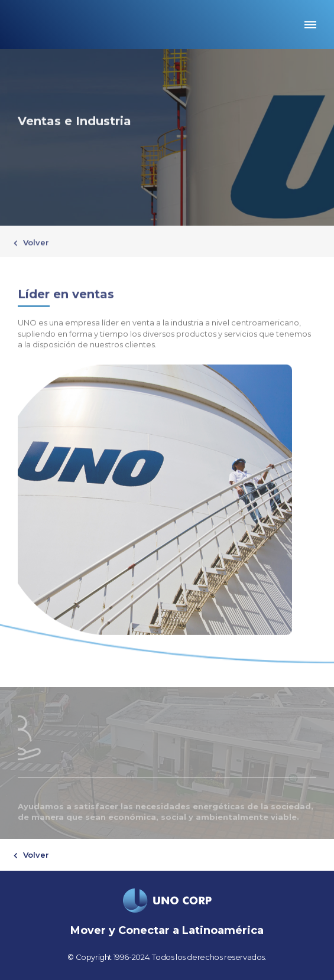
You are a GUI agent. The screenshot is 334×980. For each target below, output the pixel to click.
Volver (35, 243)
